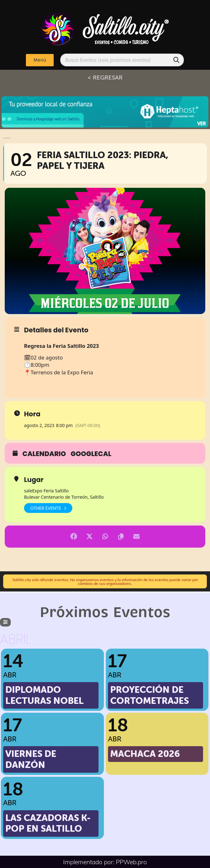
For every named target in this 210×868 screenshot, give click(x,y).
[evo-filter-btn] (5, 622)
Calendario (44, 454)
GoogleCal (91, 454)
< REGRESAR (105, 77)
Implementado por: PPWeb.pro (105, 862)
